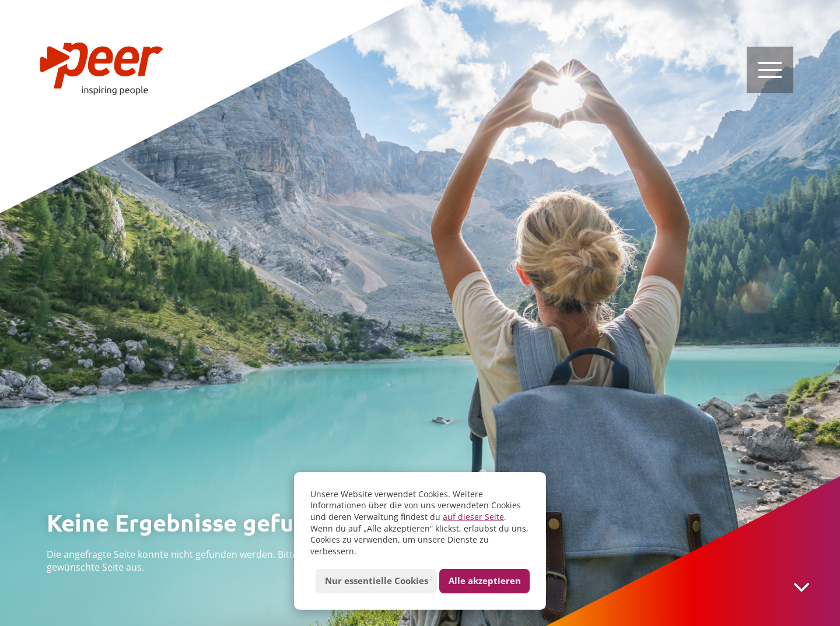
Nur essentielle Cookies (377, 581)
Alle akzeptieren (485, 581)
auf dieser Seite (473, 517)
